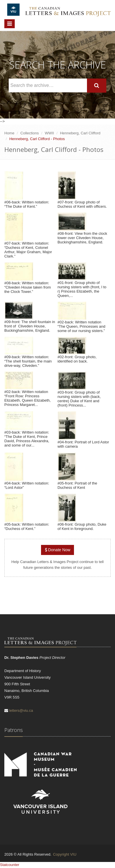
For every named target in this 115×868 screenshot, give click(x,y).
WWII (49, 133)
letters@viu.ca (21, 710)
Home (9, 133)
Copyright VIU (65, 854)
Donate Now (58, 550)
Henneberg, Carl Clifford (80, 133)
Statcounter (10, 865)
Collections (30, 133)
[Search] (97, 86)
